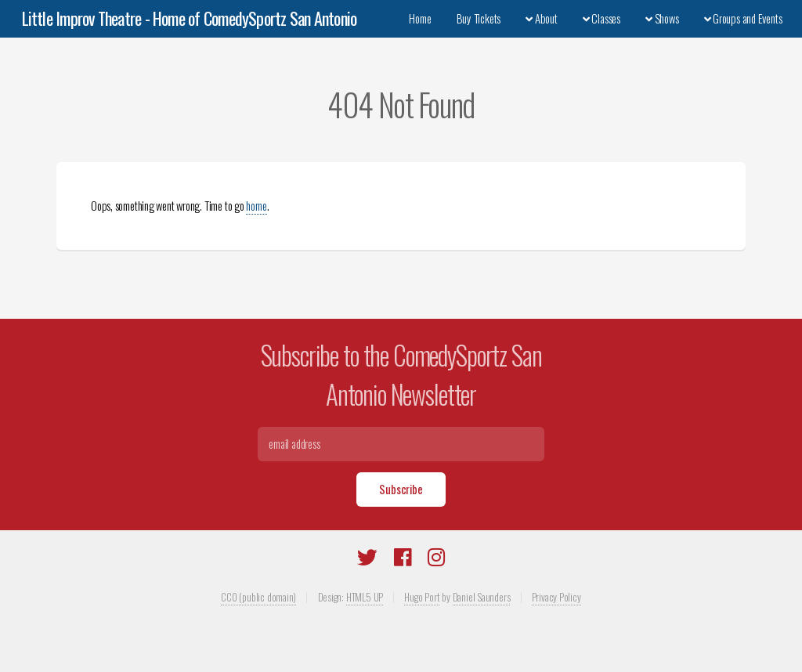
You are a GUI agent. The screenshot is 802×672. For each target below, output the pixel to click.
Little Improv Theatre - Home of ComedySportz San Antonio (190, 18)
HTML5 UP (365, 597)
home (256, 206)
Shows (662, 18)
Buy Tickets (479, 18)
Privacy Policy (556, 597)
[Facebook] (403, 560)
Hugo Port (422, 597)
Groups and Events (743, 18)
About (541, 18)
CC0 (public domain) (258, 597)
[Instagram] (436, 560)
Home (420, 18)
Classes (601, 18)
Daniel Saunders (482, 597)
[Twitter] (367, 560)
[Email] (401, 444)
